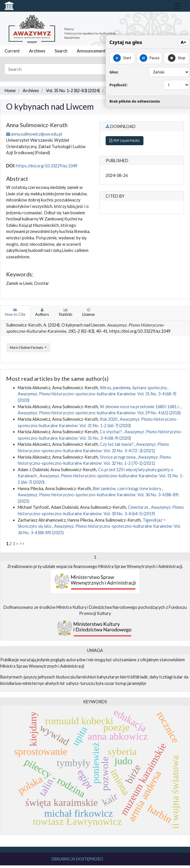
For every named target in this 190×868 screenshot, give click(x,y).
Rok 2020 (109, 419)
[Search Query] (79, 69)
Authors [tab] (42, 312)
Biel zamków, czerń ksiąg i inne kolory (127, 489)
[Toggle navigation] (177, 6)
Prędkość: (119, 85)
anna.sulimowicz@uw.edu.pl (37, 134)
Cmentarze (138, 507)
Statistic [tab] (66, 312)
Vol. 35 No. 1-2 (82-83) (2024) (73, 91)
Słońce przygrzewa (118, 457)
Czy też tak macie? (117, 444)
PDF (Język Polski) (125, 140)
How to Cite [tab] (15, 312)
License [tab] (88, 312)
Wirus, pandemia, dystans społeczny (134, 388)
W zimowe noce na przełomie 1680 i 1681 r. (140, 407)
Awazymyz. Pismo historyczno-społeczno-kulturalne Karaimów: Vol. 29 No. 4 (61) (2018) (99, 413)
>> (22, 544)
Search (61, 51)
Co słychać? (111, 432)
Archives (37, 51)
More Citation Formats (27, 347)
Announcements (92, 51)
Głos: (114, 72)
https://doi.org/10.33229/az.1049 (47, 166)
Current (12, 51)
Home (10, 91)
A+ (183, 42)
